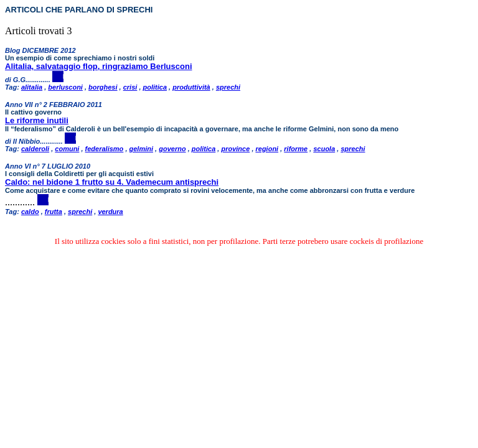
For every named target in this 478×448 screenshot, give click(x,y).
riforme (296, 149)
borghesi (103, 87)
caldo (30, 212)
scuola (324, 149)
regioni (267, 149)
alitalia (32, 87)
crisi (130, 87)
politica (155, 87)
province (235, 149)
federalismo (105, 149)
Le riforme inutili (37, 120)
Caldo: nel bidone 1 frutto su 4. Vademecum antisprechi (112, 182)
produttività (191, 87)
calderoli (35, 149)
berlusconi (65, 87)
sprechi (228, 87)
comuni (67, 149)
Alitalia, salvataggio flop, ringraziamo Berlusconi (99, 66)
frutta (54, 212)
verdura (110, 212)
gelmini (142, 149)
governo (172, 149)
